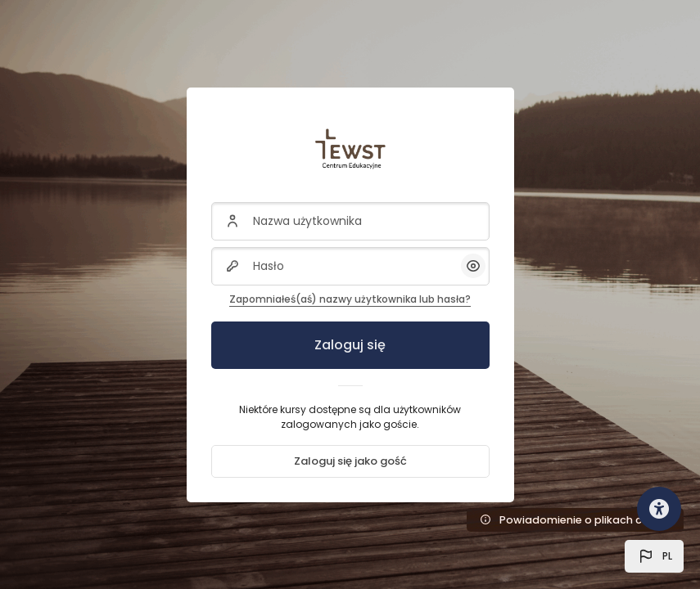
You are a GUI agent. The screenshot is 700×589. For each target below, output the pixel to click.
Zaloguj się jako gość (350, 461)
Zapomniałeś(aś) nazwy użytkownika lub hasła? (350, 299)
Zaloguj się (350, 345)
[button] (654, 556)
